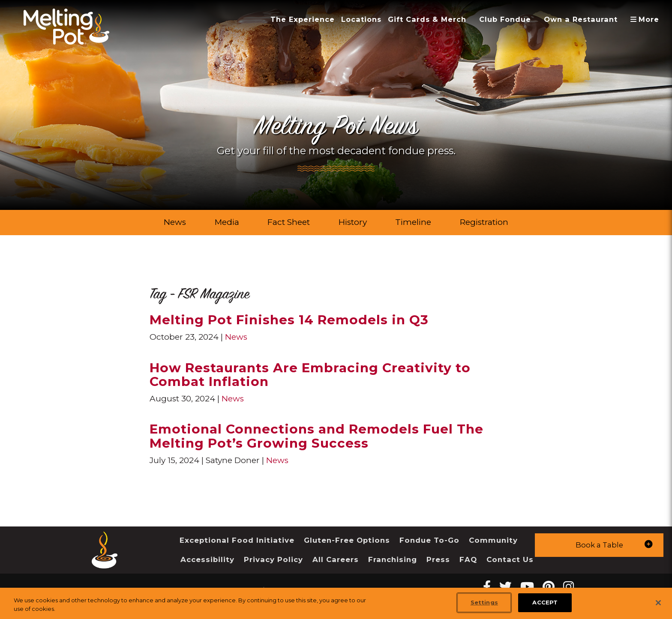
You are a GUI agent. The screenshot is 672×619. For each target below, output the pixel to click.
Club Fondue (505, 19)
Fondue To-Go (429, 540)
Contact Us (510, 559)
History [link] (353, 222)
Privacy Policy (273, 559)
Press (438, 559)
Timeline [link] (413, 222)
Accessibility (207, 559)
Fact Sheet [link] (289, 222)
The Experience (303, 19)
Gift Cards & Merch (427, 19)
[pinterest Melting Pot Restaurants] (549, 587)
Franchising (393, 559)
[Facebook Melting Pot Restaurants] (487, 587)
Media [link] (227, 222)
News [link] (175, 222)
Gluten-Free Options (347, 540)
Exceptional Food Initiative (237, 540)
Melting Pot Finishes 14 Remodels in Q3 (289, 320)
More (648, 19)
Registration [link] (484, 222)
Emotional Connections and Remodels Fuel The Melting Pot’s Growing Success (316, 436)
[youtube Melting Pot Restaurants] (527, 587)
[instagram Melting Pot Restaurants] (568, 587)
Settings (484, 603)
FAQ (468, 559)
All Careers (336, 559)
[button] (599, 545)
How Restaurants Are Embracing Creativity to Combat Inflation (310, 375)
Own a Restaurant (581, 19)
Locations (361, 19)
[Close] (658, 603)
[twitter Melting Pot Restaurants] (505, 587)
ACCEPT (545, 603)
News (236, 337)
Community (493, 540)
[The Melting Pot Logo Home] (66, 27)
